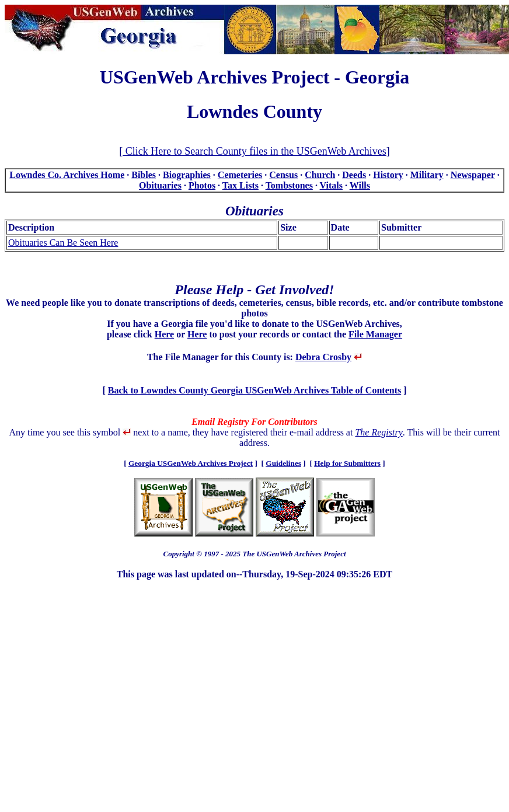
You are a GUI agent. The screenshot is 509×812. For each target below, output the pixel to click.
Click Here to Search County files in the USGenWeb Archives (254, 151)
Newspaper (473, 175)
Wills (360, 185)
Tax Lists (240, 185)
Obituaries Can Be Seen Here (63, 243)
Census (283, 175)
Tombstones (289, 185)
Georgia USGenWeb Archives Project (191, 463)
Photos (202, 185)
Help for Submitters (347, 463)
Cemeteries (240, 175)
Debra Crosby (323, 357)
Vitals (331, 185)
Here (164, 334)
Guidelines (283, 463)
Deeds (354, 175)
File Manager (375, 334)
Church (320, 175)
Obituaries (160, 185)
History (388, 175)
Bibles (144, 175)
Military (427, 175)
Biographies (187, 175)
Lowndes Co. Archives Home (67, 175)
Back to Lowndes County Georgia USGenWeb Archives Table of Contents (254, 390)
